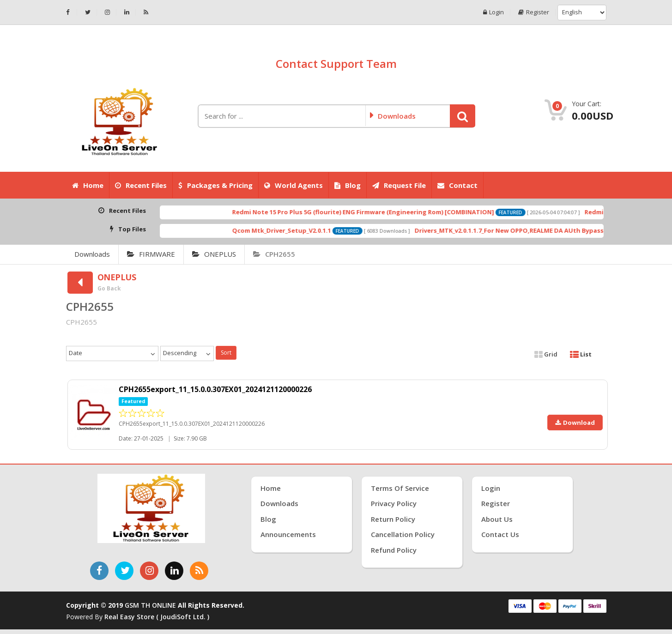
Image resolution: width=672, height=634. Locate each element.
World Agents (294, 185)
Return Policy (393, 519)
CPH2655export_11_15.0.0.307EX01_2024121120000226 (215, 389)
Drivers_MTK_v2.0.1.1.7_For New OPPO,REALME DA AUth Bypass (532, 230)
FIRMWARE (151, 254)
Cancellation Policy (403, 534)
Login (493, 12)
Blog (348, 185)
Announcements (288, 534)
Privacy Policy (394, 503)
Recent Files (141, 185)
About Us (497, 519)
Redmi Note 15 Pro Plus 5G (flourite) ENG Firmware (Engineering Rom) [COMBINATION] (386, 212)
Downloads (92, 254)
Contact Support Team (336, 63)
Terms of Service (400, 488)
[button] (463, 116)
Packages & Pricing (215, 185)
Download (575, 423)
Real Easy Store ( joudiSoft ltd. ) (157, 617)
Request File (399, 185)
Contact (457, 185)
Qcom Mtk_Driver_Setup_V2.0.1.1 (304, 230)
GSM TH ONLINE (150, 605)
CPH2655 (274, 254)
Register (534, 12)
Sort (226, 353)
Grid (546, 354)
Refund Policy (394, 550)
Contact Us (500, 534)
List (581, 354)
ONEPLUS (214, 254)
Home (88, 185)
